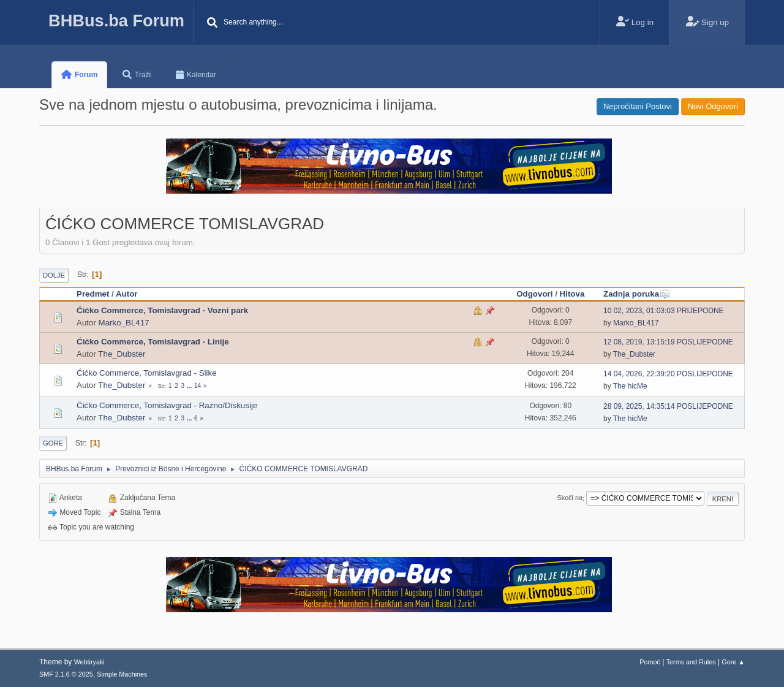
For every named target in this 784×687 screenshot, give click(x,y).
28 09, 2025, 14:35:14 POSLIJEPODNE (668, 406)
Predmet (93, 294)
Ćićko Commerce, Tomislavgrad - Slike (147, 373)
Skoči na (570, 498)
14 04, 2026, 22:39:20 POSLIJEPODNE (668, 374)
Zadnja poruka (637, 294)
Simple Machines (122, 674)
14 (198, 386)
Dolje (54, 275)
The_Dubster (122, 354)
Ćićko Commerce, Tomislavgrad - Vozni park (162, 310)
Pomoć (650, 662)
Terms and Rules (691, 662)
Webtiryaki (89, 662)
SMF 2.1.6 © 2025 (66, 674)
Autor (127, 294)
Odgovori (534, 294)
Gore (53, 443)
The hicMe (630, 386)
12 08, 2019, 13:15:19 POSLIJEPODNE (668, 342)
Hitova (572, 294)
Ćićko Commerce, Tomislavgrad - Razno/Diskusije (167, 405)
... (190, 386)
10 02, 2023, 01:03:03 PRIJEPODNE (664, 311)
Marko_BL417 (124, 323)
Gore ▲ (733, 662)
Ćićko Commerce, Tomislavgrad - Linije (153, 342)
